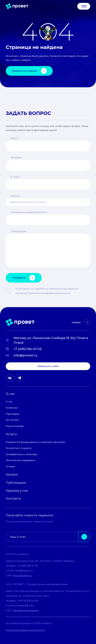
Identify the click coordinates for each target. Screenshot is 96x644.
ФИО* (14, 138)
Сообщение (18, 231)
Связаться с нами (48, 366)
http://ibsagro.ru (22, 575)
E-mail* (15, 177)
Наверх (81, 322)
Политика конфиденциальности (25, 630)
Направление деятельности (29, 212)
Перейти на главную (29, 71)
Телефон (16, 157)
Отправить (24, 278)
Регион (15, 196)
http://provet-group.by (26, 610)
